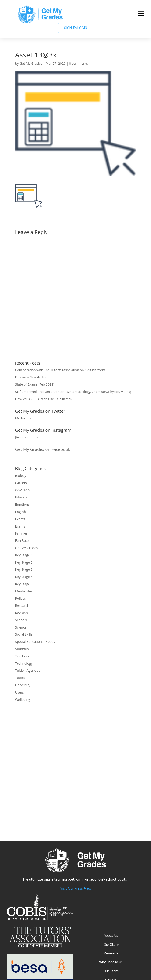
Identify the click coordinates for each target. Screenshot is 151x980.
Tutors (20, 678)
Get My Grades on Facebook (43, 449)
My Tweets (23, 418)
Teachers (22, 656)
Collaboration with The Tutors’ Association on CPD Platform (60, 370)
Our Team (111, 971)
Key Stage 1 (24, 555)
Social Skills (24, 634)
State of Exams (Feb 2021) (35, 384)
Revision (22, 613)
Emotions (22, 504)
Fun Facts (22, 541)
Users (20, 692)
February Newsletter (31, 377)
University (23, 685)
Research (22, 605)
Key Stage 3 (24, 569)
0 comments (78, 63)
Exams (20, 526)
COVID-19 (23, 490)
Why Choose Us (111, 962)
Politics (21, 598)
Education (23, 497)
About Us (111, 936)
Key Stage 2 (24, 562)
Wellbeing (23, 699)
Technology (24, 663)
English (21, 512)
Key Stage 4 (24, 577)
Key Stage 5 (24, 584)
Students (22, 649)
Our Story (111, 945)
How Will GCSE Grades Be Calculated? (44, 399)
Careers (21, 483)
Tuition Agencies (28, 670)
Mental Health (26, 591)
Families (21, 533)
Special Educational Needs (35, 642)
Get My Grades (31, 63)
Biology (21, 476)
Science (21, 627)
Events (20, 519)
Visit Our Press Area (75, 888)
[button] (141, 14)
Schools (21, 620)
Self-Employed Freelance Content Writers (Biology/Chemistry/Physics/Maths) (73, 392)
